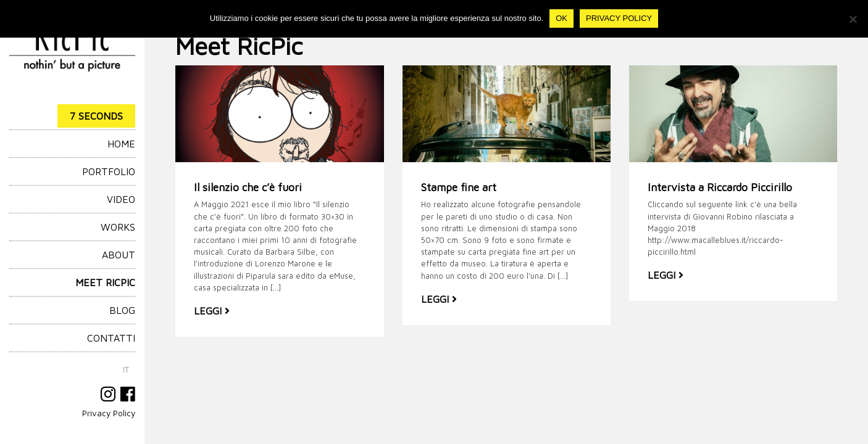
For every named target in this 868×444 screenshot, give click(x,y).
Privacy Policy (109, 413)
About (119, 255)
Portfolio (109, 171)
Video (121, 199)
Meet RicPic (105, 282)
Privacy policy (619, 18)
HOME (121, 144)
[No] (853, 19)
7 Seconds (96, 116)
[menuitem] (126, 370)
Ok (561, 18)
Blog (122, 310)
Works (118, 227)
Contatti (111, 338)
